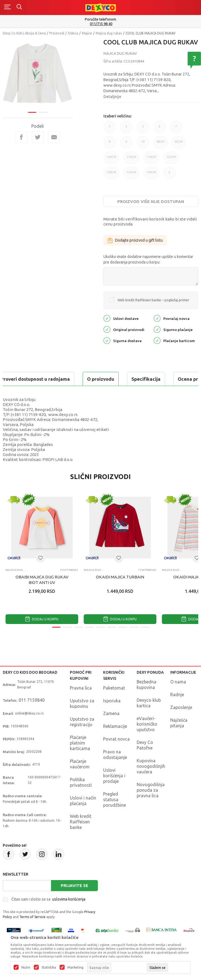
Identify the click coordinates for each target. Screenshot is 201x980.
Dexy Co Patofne (145, 745)
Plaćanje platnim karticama (80, 743)
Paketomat (114, 688)
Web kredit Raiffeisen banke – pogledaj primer (153, 300)
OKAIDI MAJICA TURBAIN (120, 577)
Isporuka (112, 701)
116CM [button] (151, 160)
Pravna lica (81, 688)
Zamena (111, 713)
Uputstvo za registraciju (82, 722)
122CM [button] (171, 160)
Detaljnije (112, 97)
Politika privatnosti (81, 782)
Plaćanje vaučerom (80, 764)
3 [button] (110, 129)
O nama (178, 682)
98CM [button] (160, 144)
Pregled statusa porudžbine (115, 799)
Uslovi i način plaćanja (83, 801)
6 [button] (160, 129)
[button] (40, 558)
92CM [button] (179, 144)
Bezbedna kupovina (147, 685)
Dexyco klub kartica (149, 703)
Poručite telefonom (100, 19)
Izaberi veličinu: (118, 116)
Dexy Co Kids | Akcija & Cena (24, 33)
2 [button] (170, 175)
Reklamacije (115, 726)
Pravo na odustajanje (115, 755)
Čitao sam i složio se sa (48, 899)
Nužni (26, 968)
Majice (87, 33)
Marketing (75, 968)
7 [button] (176, 129)
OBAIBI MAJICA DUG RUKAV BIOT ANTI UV (42, 580)
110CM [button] (131, 160)
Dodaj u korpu (42, 619)
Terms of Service (32, 917)
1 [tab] (32, 112)
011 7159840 (32, 700)
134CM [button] (131, 175)
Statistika (49, 968)
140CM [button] (151, 175)
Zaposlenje (181, 707)
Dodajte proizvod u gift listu (135, 240)
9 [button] (126, 144)
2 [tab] (43, 112)
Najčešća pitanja (179, 723)
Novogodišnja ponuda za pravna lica (151, 790)
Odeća (73, 33)
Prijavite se (74, 885)
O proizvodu (101, 379)
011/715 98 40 (101, 24)
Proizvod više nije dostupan (151, 201)
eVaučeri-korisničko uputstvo (147, 724)
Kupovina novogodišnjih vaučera (151, 766)
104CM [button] (111, 160)
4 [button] (126, 129)
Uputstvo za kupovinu (82, 703)
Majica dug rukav (109, 33)
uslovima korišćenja (69, 899)
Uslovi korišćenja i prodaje (114, 776)
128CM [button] (111, 175)
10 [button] (143, 144)
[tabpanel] (38, 74)
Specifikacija (146, 379)
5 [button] (143, 129)
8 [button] (110, 144)
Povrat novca (116, 739)
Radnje (177, 695)
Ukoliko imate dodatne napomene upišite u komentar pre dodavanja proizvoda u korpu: (148, 259)
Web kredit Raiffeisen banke (81, 822)
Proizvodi (57, 33)
